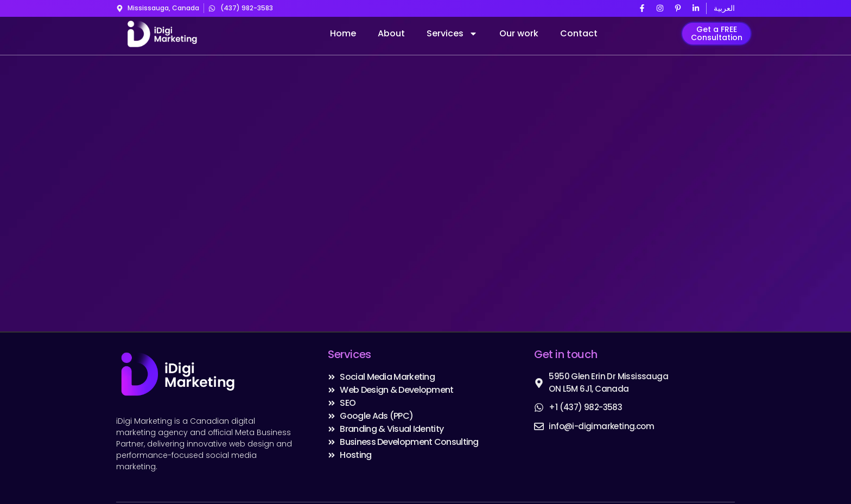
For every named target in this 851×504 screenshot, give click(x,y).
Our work (519, 33)
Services (452, 34)
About (391, 33)
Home (343, 33)
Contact (579, 33)
